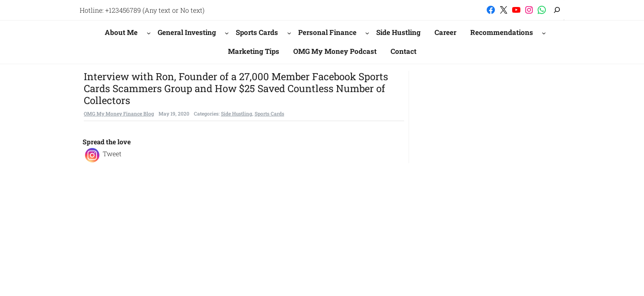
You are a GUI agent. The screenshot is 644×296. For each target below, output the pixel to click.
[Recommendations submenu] (544, 32)
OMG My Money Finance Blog (119, 113)
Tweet (112, 154)
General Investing (187, 32)
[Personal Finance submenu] (367, 32)
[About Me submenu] (149, 32)
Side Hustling (237, 113)
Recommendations (502, 32)
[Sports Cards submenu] (289, 32)
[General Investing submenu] (227, 32)
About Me (121, 32)
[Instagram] (92, 155)
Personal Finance (327, 32)
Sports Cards (257, 32)
